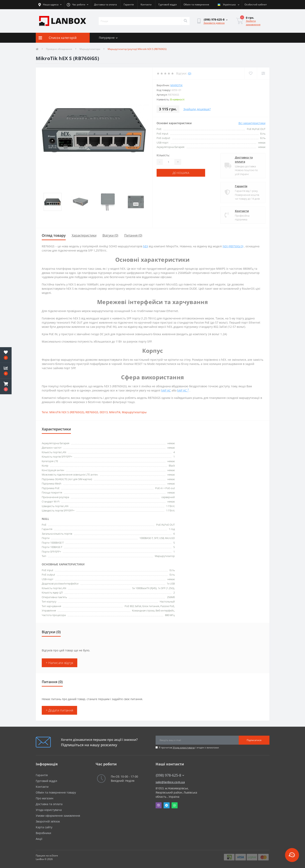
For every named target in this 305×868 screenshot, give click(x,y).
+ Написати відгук (60, 663)
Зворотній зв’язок (48, 821)
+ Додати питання (60, 710)
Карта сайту (44, 827)
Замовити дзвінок (214, 23)
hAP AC (166, 390)
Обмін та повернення (196, 4)
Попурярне (108, 38)
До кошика (181, 173)
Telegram (167, 805)
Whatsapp (175, 805)
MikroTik (176, 85)
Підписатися (254, 740)
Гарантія (129, 4)
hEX (146, 246)
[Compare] (263, 73)
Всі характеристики (252, 123)
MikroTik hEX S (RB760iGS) (67, 412)
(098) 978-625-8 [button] (170, 775)
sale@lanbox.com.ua (170, 782)
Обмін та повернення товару (56, 792)
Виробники (43, 833)
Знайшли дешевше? (197, 109)
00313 (104, 412)
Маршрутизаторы (134, 412)
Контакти (146, 4)
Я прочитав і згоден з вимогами (189, 748)
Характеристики (84, 235)
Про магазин (45, 798)
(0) (190, 73)
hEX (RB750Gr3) (233, 246)
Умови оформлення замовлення (58, 816)
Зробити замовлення (253, 23)
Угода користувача (184, 748)
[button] (6, 386)
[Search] (185, 21)
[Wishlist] (251, 73)
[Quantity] (169, 162)
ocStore (54, 856)
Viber (159, 805)
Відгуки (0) (110, 235)
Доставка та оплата (105, 4)
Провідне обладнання (59, 49)
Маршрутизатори (90, 49)
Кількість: (163, 155)
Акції (39, 839)
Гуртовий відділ (168, 4)
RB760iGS (92, 412)
